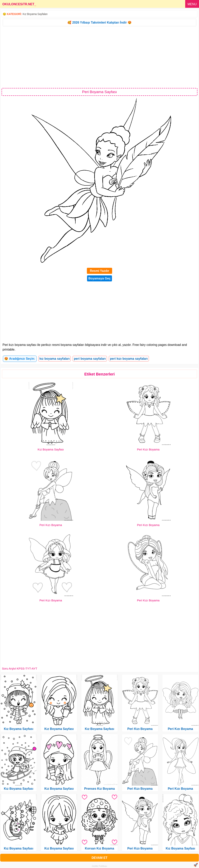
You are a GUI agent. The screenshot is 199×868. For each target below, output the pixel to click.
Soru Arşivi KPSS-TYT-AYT (20, 668)
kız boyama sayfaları (55, 359)
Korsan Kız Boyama (99, 848)
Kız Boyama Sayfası (51, 449)
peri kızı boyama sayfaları (129, 359)
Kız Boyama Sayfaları (35, 14)
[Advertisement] (99, 57)
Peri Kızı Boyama (148, 449)
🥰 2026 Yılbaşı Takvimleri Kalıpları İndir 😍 (99, 22)
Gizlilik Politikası (100, 866)
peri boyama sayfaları (90, 359)
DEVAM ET (99, 858)
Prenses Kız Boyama (99, 789)
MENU (192, 4)
